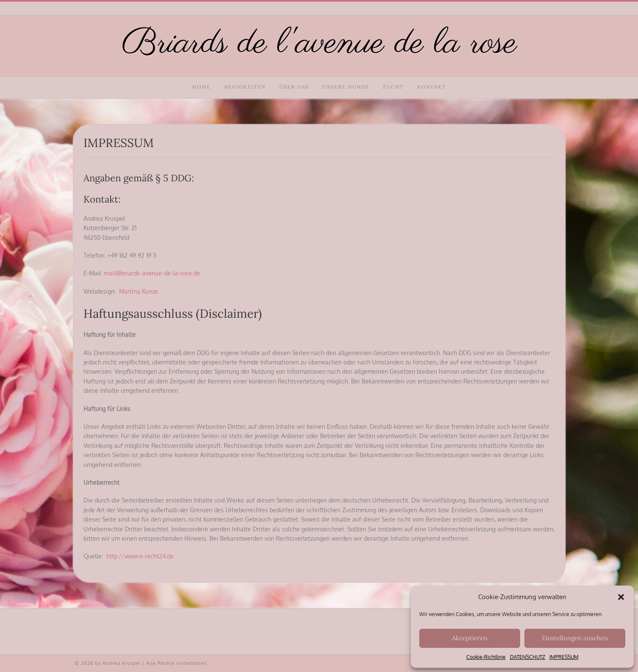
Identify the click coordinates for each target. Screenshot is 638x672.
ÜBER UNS (294, 87)
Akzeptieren (470, 638)
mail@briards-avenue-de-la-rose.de (152, 273)
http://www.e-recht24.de (140, 556)
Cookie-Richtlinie (486, 657)
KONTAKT (432, 87)
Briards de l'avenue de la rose (319, 44)
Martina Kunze (139, 291)
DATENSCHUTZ (528, 657)
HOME (202, 87)
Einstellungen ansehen (575, 638)
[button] (621, 597)
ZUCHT (393, 87)
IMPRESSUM (564, 657)
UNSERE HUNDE (346, 87)
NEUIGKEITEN (245, 87)
